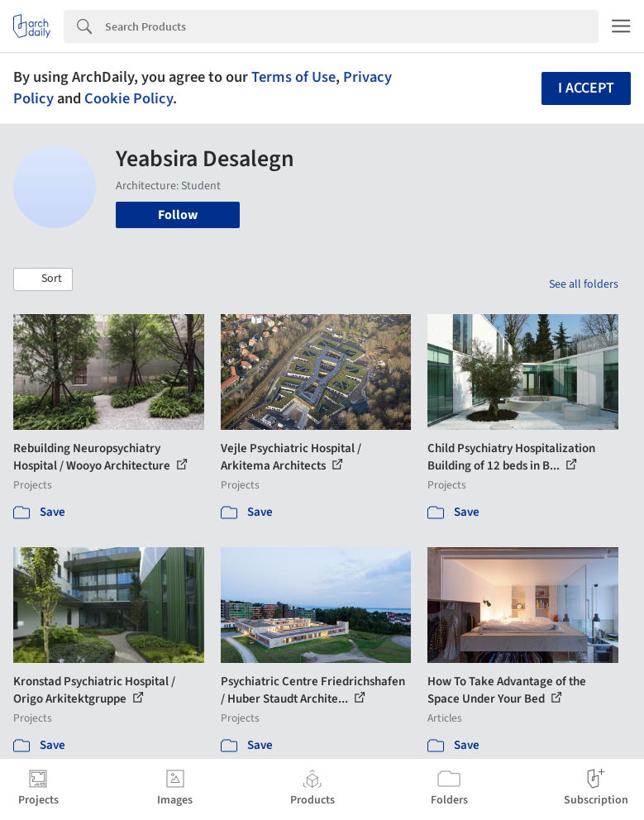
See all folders (584, 284)
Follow (178, 215)
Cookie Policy (129, 98)
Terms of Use (293, 77)
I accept (586, 88)
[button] (43, 279)
